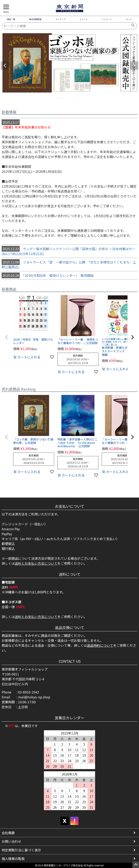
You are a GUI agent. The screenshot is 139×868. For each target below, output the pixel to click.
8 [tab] (78, 98)
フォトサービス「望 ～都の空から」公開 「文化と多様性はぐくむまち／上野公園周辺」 (69, 264)
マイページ (107, 19)
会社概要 (8, 833)
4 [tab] (67, 98)
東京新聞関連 (35, 19)
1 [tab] (58, 98)
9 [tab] (81, 98)
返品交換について (70, 627)
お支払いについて (70, 506)
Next (134, 66)
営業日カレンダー (69, 718)
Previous (5, 66)
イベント (84, 19)
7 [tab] (75, 98)
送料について (70, 574)
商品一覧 (11, 19)
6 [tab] (73, 98)
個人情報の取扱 (13, 859)
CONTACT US (70, 661)
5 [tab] (70, 98)
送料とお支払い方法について (36, 563)
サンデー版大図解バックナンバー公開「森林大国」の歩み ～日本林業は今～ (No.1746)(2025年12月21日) (68, 251)
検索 (133, 26)
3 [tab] (64, 98)
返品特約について (100, 645)
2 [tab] (61, 98)
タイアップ (60, 19)
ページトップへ (136, 865)
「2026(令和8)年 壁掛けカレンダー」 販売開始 (48, 275)
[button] (7, 337)
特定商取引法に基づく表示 (21, 850)
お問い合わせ (11, 841)
